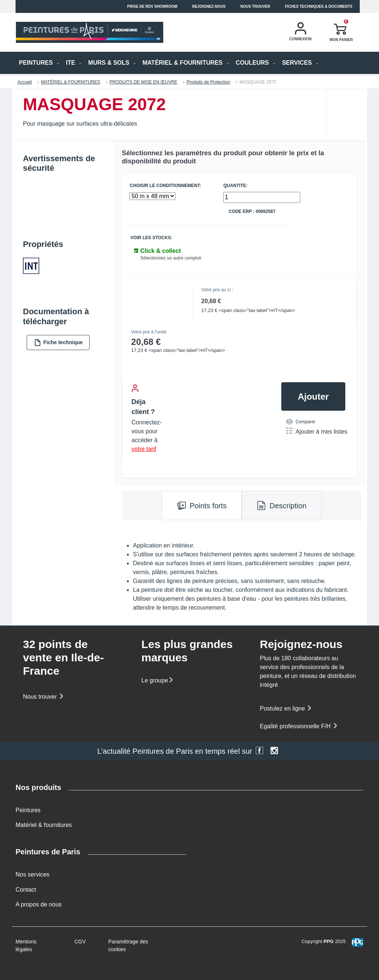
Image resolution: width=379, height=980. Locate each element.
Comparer (301, 422)
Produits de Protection (208, 82)
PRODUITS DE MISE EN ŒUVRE (143, 82)
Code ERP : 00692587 (252, 212)
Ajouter (313, 396)
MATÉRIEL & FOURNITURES (186, 63)
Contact (26, 890)
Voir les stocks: (151, 238)
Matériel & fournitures (44, 825)
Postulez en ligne (286, 708)
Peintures (28, 810)
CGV (80, 942)
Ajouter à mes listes (317, 431)
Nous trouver (255, 6)
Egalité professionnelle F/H (299, 726)
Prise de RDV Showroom (152, 6)
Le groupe (158, 680)
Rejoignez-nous (209, 6)
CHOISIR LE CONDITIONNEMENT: (165, 186)
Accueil (25, 82)
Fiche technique (58, 343)
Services (300, 63)
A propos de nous (39, 904)
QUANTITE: (235, 186)
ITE (74, 63)
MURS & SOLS (112, 63)
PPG (328, 941)
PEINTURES (39, 63)
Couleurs (256, 63)
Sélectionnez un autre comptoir (171, 258)
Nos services (33, 874)
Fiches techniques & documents (319, 6)
